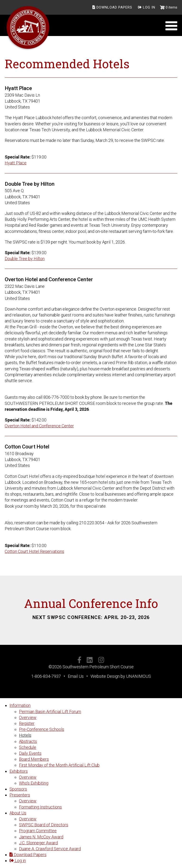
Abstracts (28, 741)
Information (20, 705)
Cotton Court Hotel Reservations (34, 551)
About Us (18, 813)
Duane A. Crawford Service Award (50, 849)
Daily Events (30, 753)
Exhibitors (19, 771)
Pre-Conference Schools (42, 729)
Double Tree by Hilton (25, 259)
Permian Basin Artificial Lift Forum (50, 712)
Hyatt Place (16, 163)
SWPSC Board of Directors (44, 825)
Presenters (20, 795)
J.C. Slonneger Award (38, 843)
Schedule (28, 747)
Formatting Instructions (40, 807)
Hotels (25, 735)
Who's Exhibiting (34, 783)
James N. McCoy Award (41, 837)
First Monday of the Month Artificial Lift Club (59, 765)
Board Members (34, 759)
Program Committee (38, 831)
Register (27, 723)
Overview (28, 717)
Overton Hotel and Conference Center (39, 426)
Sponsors (18, 789)
